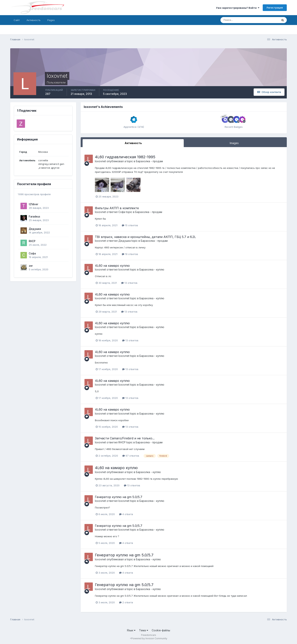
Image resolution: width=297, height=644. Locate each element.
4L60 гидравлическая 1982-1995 (125, 157)
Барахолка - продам (149, 161)
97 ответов (131, 456)
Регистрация (275, 8)
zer (31, 266)
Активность (34, 20)
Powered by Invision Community (149, 638)
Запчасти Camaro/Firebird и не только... (125, 438)
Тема (144, 630)
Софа (32, 253)
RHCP (32, 241)
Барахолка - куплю (152, 269)
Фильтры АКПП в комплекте (117, 208)
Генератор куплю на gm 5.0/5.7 (119, 497)
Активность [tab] (133, 143)
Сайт (17, 20)
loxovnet (100, 161)
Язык (131, 630)
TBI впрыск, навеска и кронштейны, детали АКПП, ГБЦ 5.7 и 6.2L (145, 237)
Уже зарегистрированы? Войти (238, 8)
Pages (51, 20)
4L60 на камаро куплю (112, 266)
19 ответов (130, 254)
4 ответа (126, 514)
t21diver (34, 204)
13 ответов (129, 283)
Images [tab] (234, 143)
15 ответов (130, 225)
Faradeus (34, 217)
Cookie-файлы (161, 630)
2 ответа (126, 602)
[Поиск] (233, 20)
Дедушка (35, 229)
